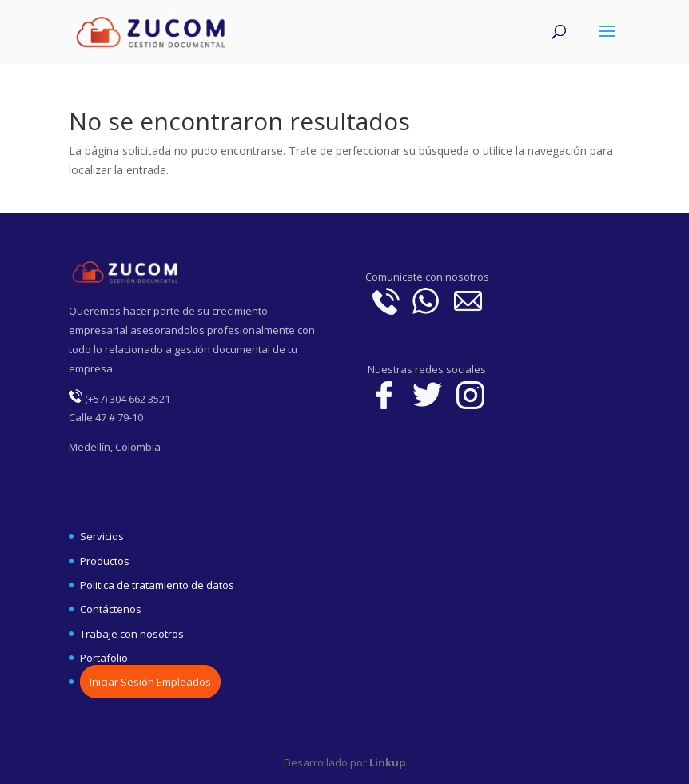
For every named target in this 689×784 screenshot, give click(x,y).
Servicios (102, 536)
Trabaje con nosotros (132, 634)
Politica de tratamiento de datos (157, 585)
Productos (105, 561)
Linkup (386, 762)
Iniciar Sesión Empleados (150, 682)
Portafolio (104, 658)
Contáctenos (111, 609)
